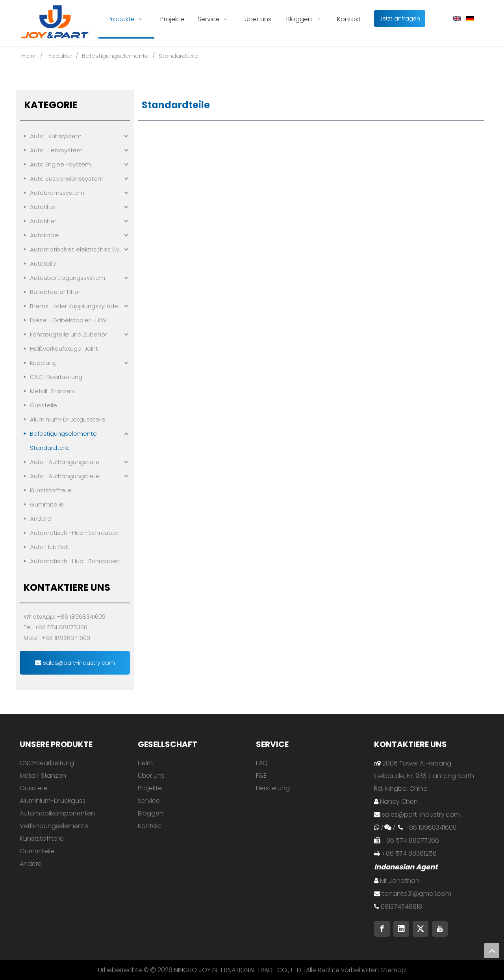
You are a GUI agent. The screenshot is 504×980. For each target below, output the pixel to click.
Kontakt (150, 826)
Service (149, 801)
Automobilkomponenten (57, 813)
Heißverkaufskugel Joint (64, 349)
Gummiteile (47, 504)
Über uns (151, 776)
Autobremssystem (57, 193)
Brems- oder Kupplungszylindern (77, 306)
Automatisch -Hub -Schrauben (75, 533)
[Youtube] (440, 929)
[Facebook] (382, 929)
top (492, 950)
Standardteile (50, 448)
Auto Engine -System (60, 164)
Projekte (150, 788)
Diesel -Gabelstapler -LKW (68, 320)
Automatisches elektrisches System (80, 249)
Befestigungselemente (63, 434)
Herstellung (273, 788)
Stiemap (393, 970)
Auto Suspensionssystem (67, 178)
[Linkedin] (401, 929)
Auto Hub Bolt (50, 547)
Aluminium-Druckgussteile (68, 419)
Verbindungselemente (54, 826)
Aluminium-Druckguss (53, 801)
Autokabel (45, 235)
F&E (261, 776)
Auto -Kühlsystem (56, 136)
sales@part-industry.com (75, 663)
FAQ (262, 763)
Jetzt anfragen (400, 18)
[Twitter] (421, 929)
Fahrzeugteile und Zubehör (69, 334)
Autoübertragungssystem (68, 278)
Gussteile (44, 405)
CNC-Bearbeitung (56, 377)
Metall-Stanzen (52, 391)
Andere (41, 519)
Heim (145, 763)
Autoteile (43, 263)
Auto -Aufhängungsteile (65, 462)
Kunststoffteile (51, 490)
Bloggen (151, 813)
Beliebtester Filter (55, 292)
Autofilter (43, 207)
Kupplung (43, 363)
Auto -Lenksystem (56, 150)
